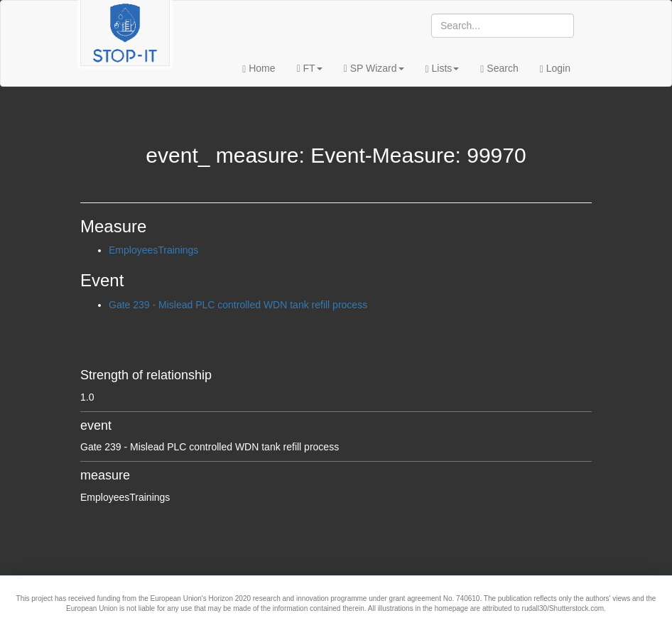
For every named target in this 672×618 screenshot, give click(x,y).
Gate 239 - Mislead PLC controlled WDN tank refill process (238, 305)
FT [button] (310, 68)
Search (499, 69)
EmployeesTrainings (153, 250)
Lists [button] (443, 69)
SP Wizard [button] (374, 68)
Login (555, 69)
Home (259, 69)
